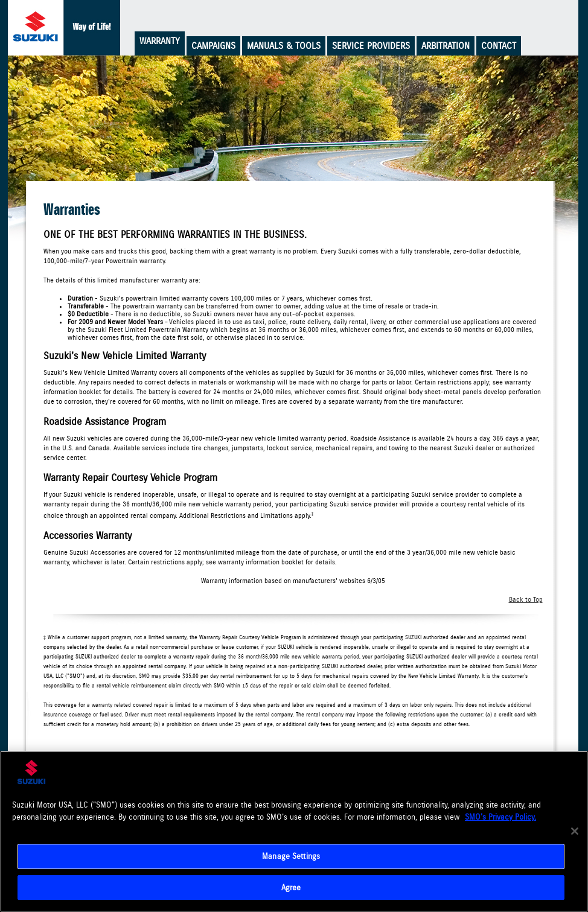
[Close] (575, 832)
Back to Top (526, 600)
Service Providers (371, 46)
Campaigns (213, 46)
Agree (291, 888)
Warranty (160, 41)
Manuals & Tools (284, 46)
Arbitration (446, 46)
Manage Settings (291, 857)
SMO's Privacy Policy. (500, 818)
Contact (499, 46)
